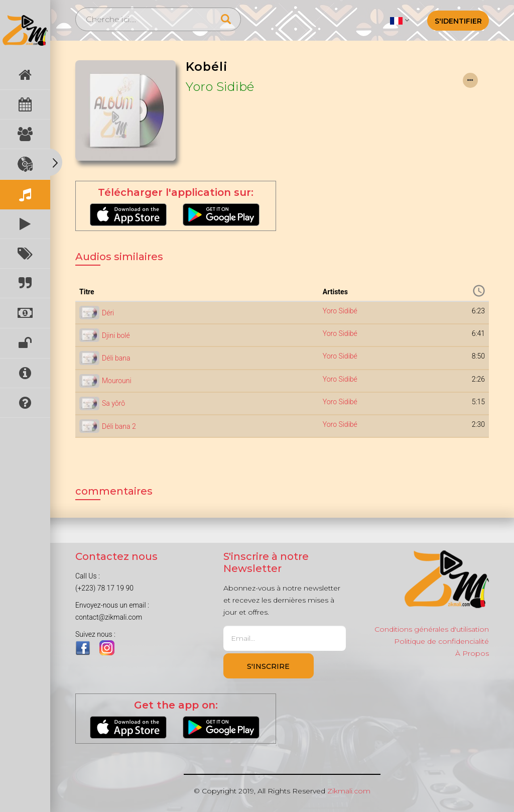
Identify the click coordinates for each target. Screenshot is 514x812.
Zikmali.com (349, 791)
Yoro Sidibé (220, 87)
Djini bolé (116, 335)
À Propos (472, 653)
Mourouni (117, 381)
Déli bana (116, 358)
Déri (108, 313)
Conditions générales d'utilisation (432, 629)
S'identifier (458, 21)
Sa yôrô (113, 403)
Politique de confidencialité (441, 641)
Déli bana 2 (119, 426)
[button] (399, 20)
